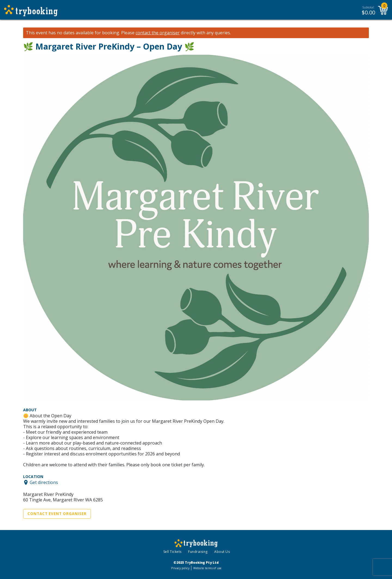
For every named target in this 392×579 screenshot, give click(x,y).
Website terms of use (207, 568)
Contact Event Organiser (57, 514)
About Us (222, 552)
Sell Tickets (172, 552)
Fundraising (198, 552)
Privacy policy (180, 568)
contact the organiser (158, 33)
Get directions (44, 482)
